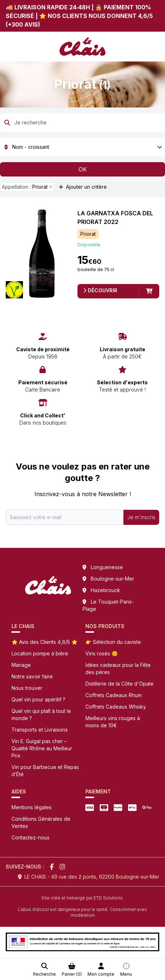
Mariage (21, 665)
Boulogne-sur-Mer (112, 579)
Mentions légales (32, 807)
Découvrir (100, 290)
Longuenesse (107, 567)
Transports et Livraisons (40, 730)
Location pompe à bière (40, 653)
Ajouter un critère (83, 187)
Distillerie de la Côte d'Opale (119, 684)
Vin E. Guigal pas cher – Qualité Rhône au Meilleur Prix (42, 748)
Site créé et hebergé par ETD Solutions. (82, 898)
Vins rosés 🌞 (102, 653)
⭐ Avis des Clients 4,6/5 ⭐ (44, 642)
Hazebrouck (105, 590)
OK (83, 169)
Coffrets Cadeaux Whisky (116, 707)
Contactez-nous (30, 837)
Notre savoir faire (32, 676)
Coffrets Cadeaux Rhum (114, 695)
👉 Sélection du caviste (113, 642)
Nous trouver (27, 688)
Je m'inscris (141, 517)
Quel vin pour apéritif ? (38, 699)
